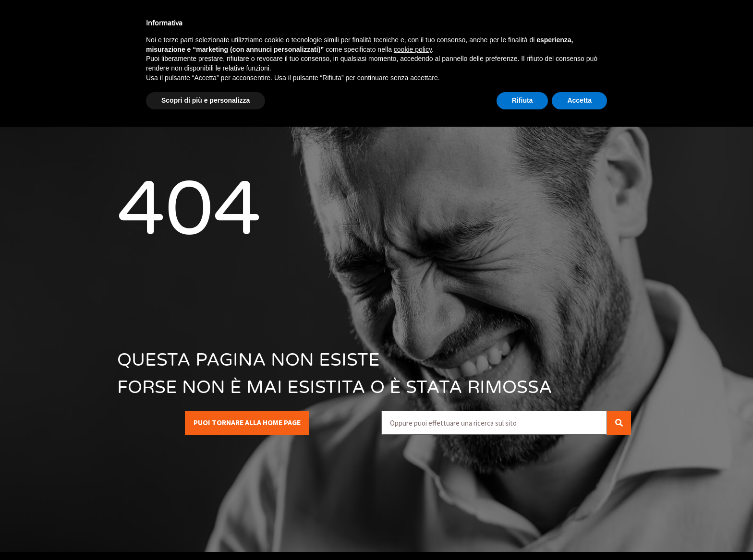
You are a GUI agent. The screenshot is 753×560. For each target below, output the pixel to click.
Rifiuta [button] (522, 100)
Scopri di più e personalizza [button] (206, 100)
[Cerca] (619, 423)
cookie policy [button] (413, 49)
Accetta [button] (579, 100)
